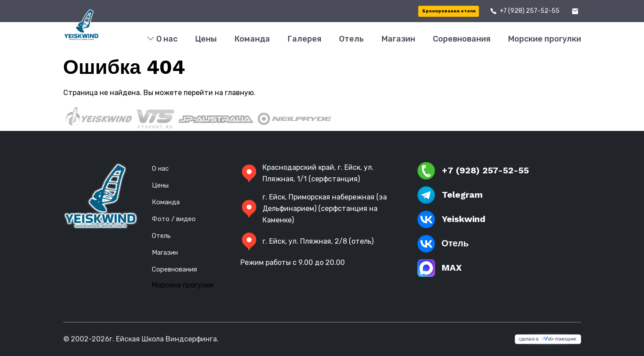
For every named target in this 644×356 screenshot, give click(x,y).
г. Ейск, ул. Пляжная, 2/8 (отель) (307, 241)
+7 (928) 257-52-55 (530, 11)
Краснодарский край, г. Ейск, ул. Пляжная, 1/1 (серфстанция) (307, 173)
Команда (252, 39)
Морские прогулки (545, 39)
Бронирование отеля (449, 11)
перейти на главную (219, 93)
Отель (351, 39)
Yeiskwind (451, 219)
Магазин (398, 39)
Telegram (450, 195)
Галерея (305, 39)
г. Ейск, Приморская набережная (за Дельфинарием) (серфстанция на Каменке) (314, 209)
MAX (440, 268)
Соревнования (462, 39)
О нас (162, 39)
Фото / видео (174, 219)
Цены (206, 39)
